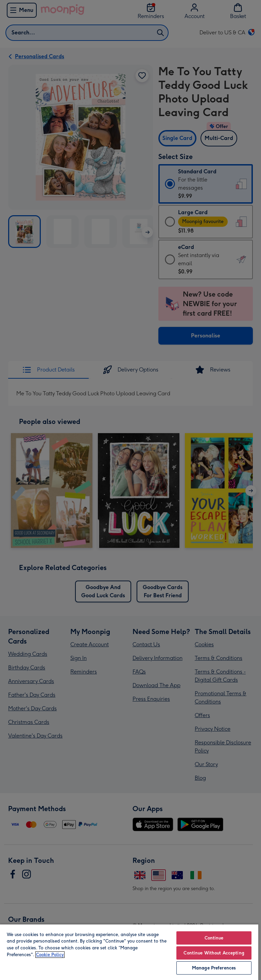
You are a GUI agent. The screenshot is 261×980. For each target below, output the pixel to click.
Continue (214, 938)
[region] (129, 952)
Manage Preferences (214, 968)
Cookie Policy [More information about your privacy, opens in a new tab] (50, 955)
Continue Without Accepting (214, 953)
